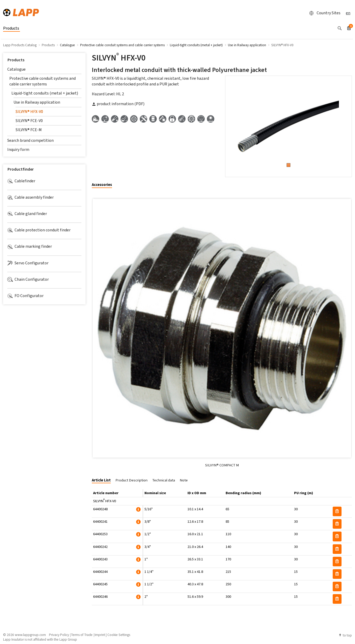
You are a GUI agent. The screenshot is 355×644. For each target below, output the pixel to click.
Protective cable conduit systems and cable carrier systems (43, 81)
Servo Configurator (28, 263)
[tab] (104, 185)
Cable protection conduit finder (39, 230)
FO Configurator (25, 296)
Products (16, 60)
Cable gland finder (27, 214)
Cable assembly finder (30, 197)
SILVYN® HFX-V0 (29, 112)
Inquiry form (18, 149)
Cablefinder (21, 181)
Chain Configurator (28, 279)
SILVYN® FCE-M (29, 130)
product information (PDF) (118, 104)
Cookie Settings (119, 635)
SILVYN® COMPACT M (222, 465)
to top (345, 635)
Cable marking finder (30, 246)
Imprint (100, 635)
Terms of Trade (82, 635)
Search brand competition (30, 140)
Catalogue (16, 69)
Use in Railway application (37, 102)
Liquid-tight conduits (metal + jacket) (45, 93)
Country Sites (323, 13)
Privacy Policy (59, 635)
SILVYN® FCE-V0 (29, 121)
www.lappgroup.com (30, 635)
